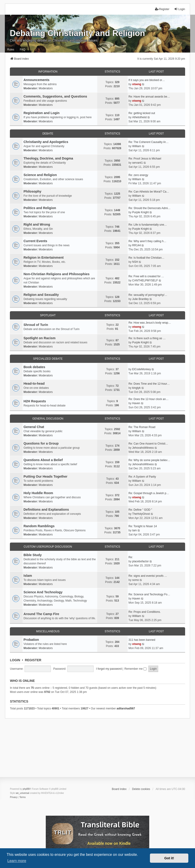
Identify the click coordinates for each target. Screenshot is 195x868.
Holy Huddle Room (38, 493)
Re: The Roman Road (142, 427)
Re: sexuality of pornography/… (148, 295)
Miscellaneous (48, 631)
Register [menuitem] (162, 9)
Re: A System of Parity (142, 477)
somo (136, 580)
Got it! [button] (169, 858)
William (137, 146)
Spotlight (48, 315)
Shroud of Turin (36, 325)
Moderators (46, 88)
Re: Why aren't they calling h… (147, 241)
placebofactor (141, 561)
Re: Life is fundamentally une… (148, 225)
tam (135, 530)
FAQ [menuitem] (23, 50)
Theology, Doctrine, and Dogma (48, 158)
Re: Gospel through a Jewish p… (149, 493)
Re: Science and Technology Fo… (149, 594)
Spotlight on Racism (39, 338)
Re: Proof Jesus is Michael (145, 159)
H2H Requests (35, 401)
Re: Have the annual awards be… (149, 97)
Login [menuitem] (179, 9)
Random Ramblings (39, 526)
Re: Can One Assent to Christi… (148, 444)
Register (33, 660)
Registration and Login (42, 113)
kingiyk (136, 388)
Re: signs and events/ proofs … (148, 576)
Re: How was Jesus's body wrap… (150, 323)
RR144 (136, 245)
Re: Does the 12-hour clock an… (149, 399)
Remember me (135, 669)
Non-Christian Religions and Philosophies (56, 274)
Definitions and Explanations (46, 510)
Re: (131, 557)
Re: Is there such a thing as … (147, 338)
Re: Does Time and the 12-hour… (149, 384)
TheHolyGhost (141, 514)
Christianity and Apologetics (46, 142)
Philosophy (32, 191)
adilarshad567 (126, 708)
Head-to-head (34, 384)
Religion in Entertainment (43, 258)
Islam (28, 576)
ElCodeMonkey (142, 369)
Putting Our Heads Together (45, 476)
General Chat (34, 427)
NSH (135, 262)
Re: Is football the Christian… (146, 258)
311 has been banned (142, 640)
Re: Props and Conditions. (145, 612)
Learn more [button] (17, 861)
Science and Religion (40, 175)
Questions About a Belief (43, 460)
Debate (48, 134)
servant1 (138, 163)
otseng (137, 84)
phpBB (26, 789)
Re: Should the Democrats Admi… (150, 208)
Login (15, 660)
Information (48, 72)
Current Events (35, 241)
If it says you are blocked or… (147, 80)
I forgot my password (109, 669)
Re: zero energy (138, 175)
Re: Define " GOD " (140, 510)
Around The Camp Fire (41, 614)
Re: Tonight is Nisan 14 (143, 526)
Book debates (34, 367)
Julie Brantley (141, 299)
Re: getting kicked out (142, 113)
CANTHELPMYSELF (145, 280)
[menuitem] (14, 797)
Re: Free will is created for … (146, 276)
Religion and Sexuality (41, 295)
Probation (31, 640)
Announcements (36, 80)
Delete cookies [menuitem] (141, 789)
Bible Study (33, 555)
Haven (136, 403)
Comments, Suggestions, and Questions (55, 96)
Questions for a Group (41, 443)
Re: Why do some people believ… (149, 460)
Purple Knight (141, 212)
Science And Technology (43, 592)
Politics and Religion (40, 208)
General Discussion (48, 419)
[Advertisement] (97, 751)
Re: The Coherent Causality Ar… (149, 142)
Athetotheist (139, 117)
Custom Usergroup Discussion (48, 547)
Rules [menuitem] (11, 50)
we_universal (22, 793)
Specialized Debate (48, 359)
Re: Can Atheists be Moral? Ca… (149, 192)
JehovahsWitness (143, 448)
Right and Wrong (37, 224)
